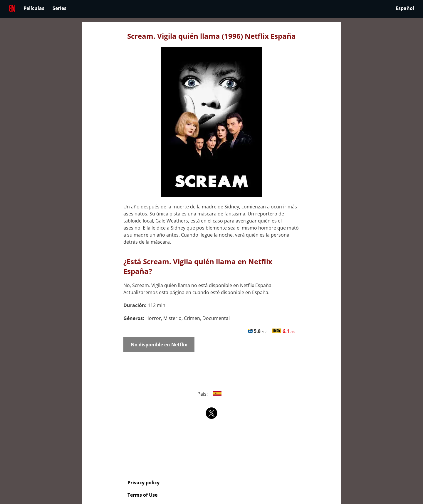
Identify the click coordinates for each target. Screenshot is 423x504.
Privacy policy (143, 483)
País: (212, 394)
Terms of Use (142, 495)
